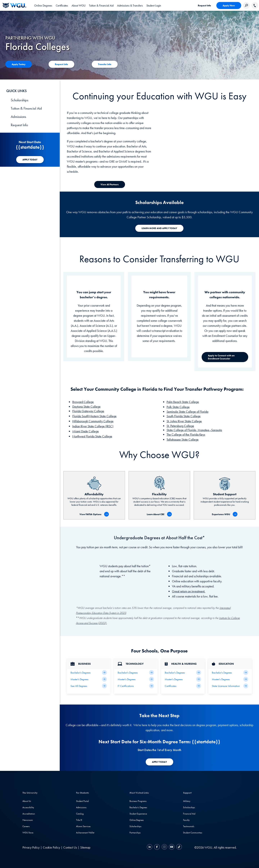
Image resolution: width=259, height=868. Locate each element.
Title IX (79, 820)
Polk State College (178, 407)
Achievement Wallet (85, 833)
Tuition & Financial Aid (26, 108)
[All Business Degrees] (89, 686)
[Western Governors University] (14, 5)
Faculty (186, 820)
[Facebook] (157, 847)
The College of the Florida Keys (186, 434)
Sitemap (85, 847)
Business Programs (138, 801)
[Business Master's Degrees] (89, 679)
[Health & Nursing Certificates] (183, 686)
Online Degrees (137, 820)
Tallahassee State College (183, 439)
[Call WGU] (255, 5)
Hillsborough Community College (93, 421)
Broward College (83, 402)
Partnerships (135, 833)
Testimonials (189, 826)
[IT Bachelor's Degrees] (136, 673)
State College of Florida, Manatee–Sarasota (194, 430)
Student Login (154, 5)
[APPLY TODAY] (30, 160)
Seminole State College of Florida (187, 412)
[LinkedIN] (150, 847)
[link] (154, 5)
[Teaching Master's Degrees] (230, 679)
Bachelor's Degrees (138, 807)
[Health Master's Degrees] (183, 679)
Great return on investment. (189, 591)
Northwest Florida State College (92, 436)
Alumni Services (83, 826)
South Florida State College (184, 416)
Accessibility (28, 807)
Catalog (80, 814)
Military (187, 801)
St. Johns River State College (184, 421)
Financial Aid (189, 814)
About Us (27, 801)
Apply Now (229, 5)
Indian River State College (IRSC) (93, 426)
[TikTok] (179, 847)
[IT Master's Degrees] (136, 679)
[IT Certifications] (136, 686)
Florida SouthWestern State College (94, 416)
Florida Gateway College (88, 411)
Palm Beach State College (183, 402)
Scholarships (20, 100)
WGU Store (28, 833)
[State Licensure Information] (230, 686)
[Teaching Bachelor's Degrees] (230, 673)
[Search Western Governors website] (246, 5)
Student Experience (138, 814)
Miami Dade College (86, 431)
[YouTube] (172, 847)
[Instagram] (164, 847)
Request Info (204, 5)
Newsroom (28, 820)
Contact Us (70, 847)
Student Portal (82, 801)
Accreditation (29, 814)
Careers (26, 826)
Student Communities (193, 833)
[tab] (43, 5)
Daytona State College (86, 407)
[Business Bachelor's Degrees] (89, 673)
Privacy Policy (31, 847)
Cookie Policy (51, 847)
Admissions (18, 117)
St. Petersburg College (180, 426)
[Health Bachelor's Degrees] (183, 673)
